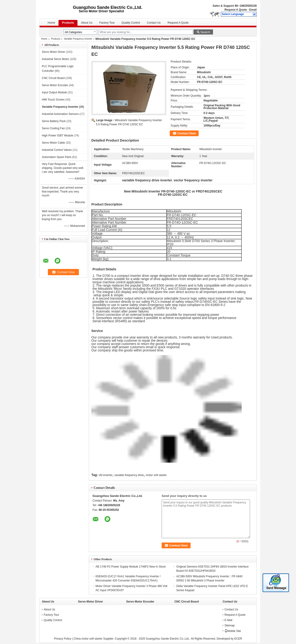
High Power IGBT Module (58, 136)
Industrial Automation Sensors (60, 114)
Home (51, 23)
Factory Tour (107, 23)
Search (205, 32)
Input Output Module (54, 92)
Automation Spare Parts (57, 157)
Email (253, 10)
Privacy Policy (63, 639)
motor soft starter (156, 475)
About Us (87, 23)
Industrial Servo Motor (55, 59)
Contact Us (154, 23)
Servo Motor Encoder (55, 85)
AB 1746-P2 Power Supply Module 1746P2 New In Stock (131, 567)
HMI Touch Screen (53, 100)
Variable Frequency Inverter (78, 39)
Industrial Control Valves (57, 150)
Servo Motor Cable (53, 143)
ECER (238, 639)
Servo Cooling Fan (53, 128)
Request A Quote (236, 10)
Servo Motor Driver (54, 52)
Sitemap (230, 625)
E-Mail (228, 620)
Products (68, 23)
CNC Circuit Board (53, 78)
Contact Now (187, 133)
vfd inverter (106, 475)
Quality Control (131, 23)
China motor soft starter (88, 639)
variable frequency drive (129, 475)
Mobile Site (233, 631)
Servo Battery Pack (54, 121)
